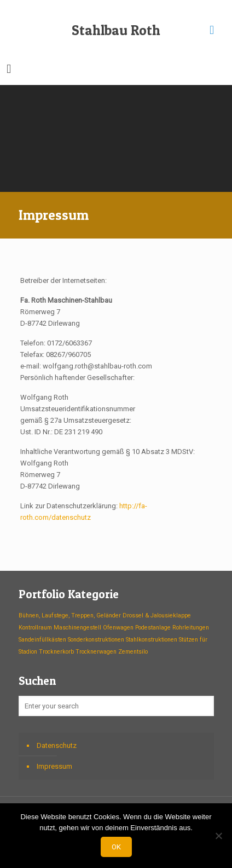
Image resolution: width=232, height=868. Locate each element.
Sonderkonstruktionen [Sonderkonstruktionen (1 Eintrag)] (96, 640)
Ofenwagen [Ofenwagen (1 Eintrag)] (118, 628)
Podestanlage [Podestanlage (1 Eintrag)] (153, 628)
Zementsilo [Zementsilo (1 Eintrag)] (133, 652)
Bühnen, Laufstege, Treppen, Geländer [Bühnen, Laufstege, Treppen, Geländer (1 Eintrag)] (70, 615)
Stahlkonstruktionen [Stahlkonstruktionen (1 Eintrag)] (152, 640)
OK (116, 847)
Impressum (54, 766)
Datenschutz (57, 745)
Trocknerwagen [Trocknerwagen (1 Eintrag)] (96, 652)
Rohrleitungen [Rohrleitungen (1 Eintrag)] (191, 628)
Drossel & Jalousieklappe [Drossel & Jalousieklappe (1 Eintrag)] (157, 615)
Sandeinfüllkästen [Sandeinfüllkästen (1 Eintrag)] (42, 640)
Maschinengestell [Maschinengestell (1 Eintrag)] (77, 628)
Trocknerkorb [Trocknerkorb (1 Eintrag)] (56, 652)
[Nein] (218, 836)
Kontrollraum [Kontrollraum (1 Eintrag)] (35, 628)
